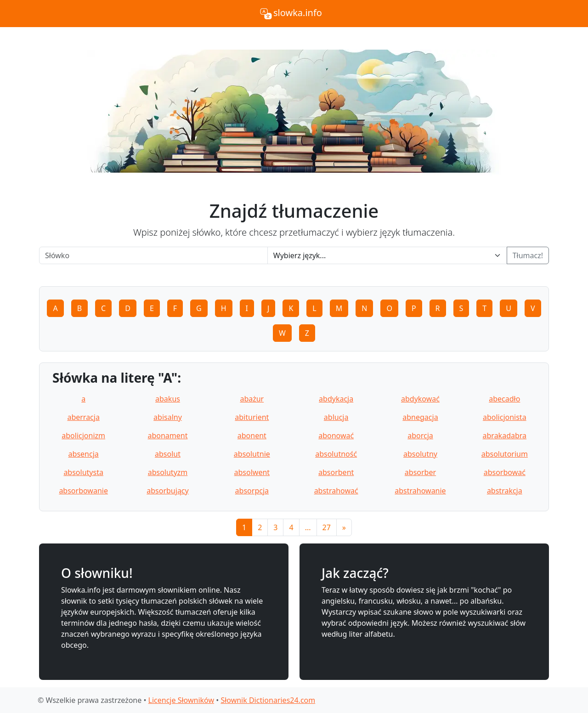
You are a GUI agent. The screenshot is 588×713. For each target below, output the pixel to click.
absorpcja (252, 491)
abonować (336, 436)
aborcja (420, 436)
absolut (168, 454)
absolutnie (252, 454)
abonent (252, 436)
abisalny (168, 417)
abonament (167, 436)
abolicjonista (505, 417)
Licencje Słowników (181, 700)
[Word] (153, 255)
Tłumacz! (528, 255)
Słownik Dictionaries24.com (268, 700)
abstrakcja (505, 491)
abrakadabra (505, 436)
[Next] (344, 527)
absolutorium (505, 454)
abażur (252, 399)
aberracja (83, 417)
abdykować (420, 399)
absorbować (505, 472)
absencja (84, 454)
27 (327, 527)
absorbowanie (83, 491)
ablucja (336, 417)
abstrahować (336, 491)
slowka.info (290, 14)
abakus (168, 399)
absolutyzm (168, 472)
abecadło (504, 399)
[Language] (387, 255)
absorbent (336, 472)
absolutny (420, 454)
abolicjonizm (83, 436)
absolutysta (83, 472)
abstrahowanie (420, 491)
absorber (420, 472)
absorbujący (167, 491)
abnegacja (420, 417)
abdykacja (336, 399)
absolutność (336, 454)
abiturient (252, 417)
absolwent (252, 472)
